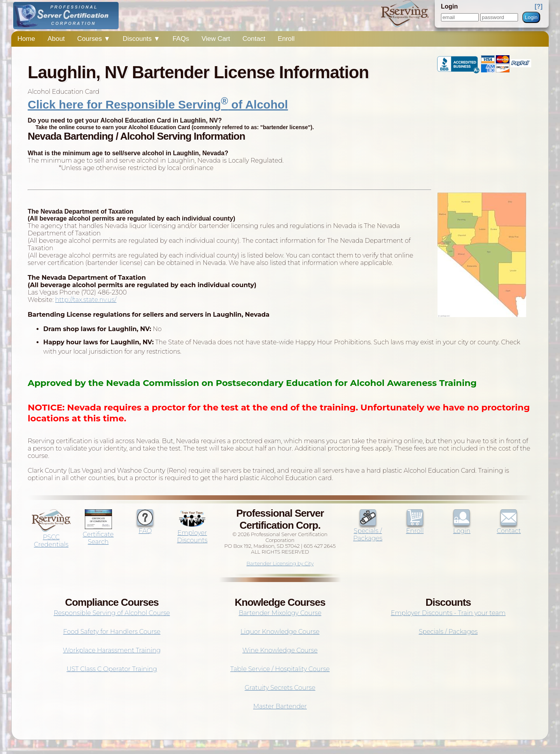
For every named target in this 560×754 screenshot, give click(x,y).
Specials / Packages (368, 531)
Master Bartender (280, 706)
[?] (539, 6)
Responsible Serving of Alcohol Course (112, 613)
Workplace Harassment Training (112, 650)
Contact (254, 39)
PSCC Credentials (51, 537)
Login (531, 17)
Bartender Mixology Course (280, 613)
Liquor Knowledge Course (280, 632)
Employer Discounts (192, 533)
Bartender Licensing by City (280, 564)
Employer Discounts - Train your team (448, 613)
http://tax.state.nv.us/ (86, 300)
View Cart (216, 39)
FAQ (145, 527)
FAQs (181, 39)
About (56, 39)
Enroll (286, 39)
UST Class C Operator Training (112, 669)
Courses (94, 39)
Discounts (141, 39)
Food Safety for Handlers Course (112, 632)
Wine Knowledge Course (280, 650)
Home (26, 39)
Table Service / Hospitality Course (280, 669)
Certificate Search (98, 534)
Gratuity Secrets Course (280, 688)
